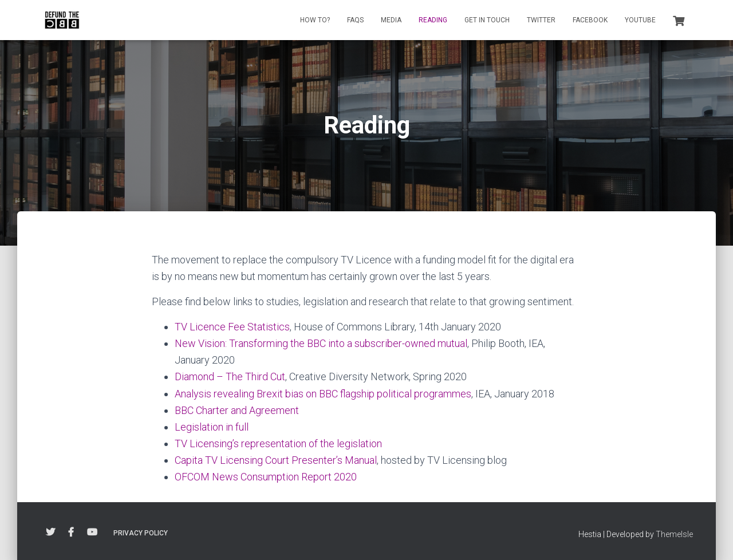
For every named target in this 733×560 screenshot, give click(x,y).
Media (391, 20)
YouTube (640, 20)
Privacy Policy (141, 533)
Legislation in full (212, 427)
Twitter (541, 20)
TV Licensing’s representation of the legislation (278, 443)
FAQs (355, 20)
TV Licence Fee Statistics (232, 327)
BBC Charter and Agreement (237, 410)
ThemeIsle (674, 534)
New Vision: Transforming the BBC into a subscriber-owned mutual (321, 343)
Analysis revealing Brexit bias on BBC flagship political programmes (323, 394)
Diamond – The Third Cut (230, 376)
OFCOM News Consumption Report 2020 (266, 477)
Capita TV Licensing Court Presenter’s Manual (276, 460)
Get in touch (487, 20)
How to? (315, 20)
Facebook (590, 20)
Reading (433, 20)
